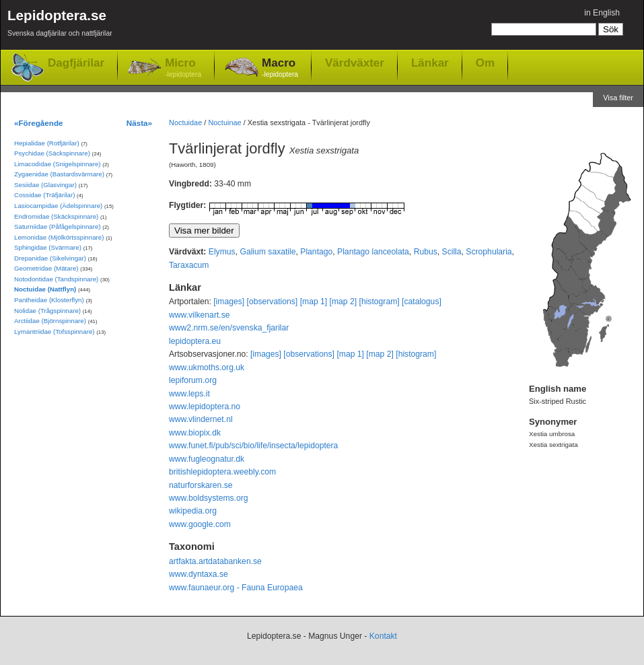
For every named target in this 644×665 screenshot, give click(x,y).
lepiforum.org (193, 380)
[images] (229, 302)
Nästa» (139, 123)
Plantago (316, 252)
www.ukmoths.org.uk (207, 367)
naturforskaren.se (201, 485)
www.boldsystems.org (209, 498)
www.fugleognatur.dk (207, 459)
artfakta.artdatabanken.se (215, 561)
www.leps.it (189, 394)
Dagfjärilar (76, 63)
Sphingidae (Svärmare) (48, 247)
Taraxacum (189, 265)
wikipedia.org (193, 511)
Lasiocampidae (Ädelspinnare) (58, 206)
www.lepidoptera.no (205, 407)
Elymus (222, 252)
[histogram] (380, 302)
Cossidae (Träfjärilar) (44, 195)
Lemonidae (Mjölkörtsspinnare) (59, 237)
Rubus (426, 252)
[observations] (273, 302)
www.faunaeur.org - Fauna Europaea (236, 588)
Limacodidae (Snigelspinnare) (58, 164)
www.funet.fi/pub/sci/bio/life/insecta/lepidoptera (253, 446)
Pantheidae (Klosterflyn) (49, 300)
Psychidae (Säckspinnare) (52, 153)
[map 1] (314, 302)
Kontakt (383, 636)
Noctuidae (185, 123)
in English (602, 13)
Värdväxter (355, 63)
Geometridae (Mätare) (46, 268)
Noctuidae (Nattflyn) (45, 289)
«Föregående (39, 123)
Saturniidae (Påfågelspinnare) (58, 226)
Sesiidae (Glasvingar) (45, 185)
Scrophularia (489, 252)
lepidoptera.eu (195, 341)
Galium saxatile (267, 252)
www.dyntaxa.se (199, 574)
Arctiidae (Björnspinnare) (50, 321)
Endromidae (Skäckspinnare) (56, 216)
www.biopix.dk (195, 433)
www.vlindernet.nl (201, 419)
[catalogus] (422, 302)
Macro (280, 68)
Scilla (452, 252)
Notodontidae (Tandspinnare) (56, 279)
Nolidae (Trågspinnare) (47, 311)
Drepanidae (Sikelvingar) (50, 258)
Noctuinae (224, 123)
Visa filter (618, 98)
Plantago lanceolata (373, 252)
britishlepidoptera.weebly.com (222, 472)
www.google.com (200, 524)
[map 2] (344, 302)
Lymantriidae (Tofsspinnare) (55, 331)
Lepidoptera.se (60, 25)
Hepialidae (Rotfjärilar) (47, 143)
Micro (183, 68)
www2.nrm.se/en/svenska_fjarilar (229, 328)
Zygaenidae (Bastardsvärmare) (59, 174)
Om (485, 63)
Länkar (430, 63)
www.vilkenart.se (200, 315)
